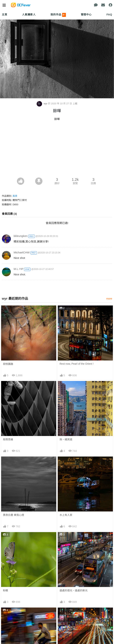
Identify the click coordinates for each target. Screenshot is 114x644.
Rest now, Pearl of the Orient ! (77, 364)
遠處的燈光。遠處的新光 (74, 590)
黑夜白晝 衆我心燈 (13, 515)
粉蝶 (5, 590)
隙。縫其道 (66, 439)
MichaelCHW (22, 252)
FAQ (109, 15)
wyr (42, 104)
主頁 (5, 15)
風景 (15, 196)
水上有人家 (66, 515)
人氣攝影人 (29, 15)
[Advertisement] (57, 150)
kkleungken (21, 236)
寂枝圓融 (8, 364)
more (109, 299)
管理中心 (86, 15)
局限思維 (8, 439)
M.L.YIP (18, 269)
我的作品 (58, 15)
